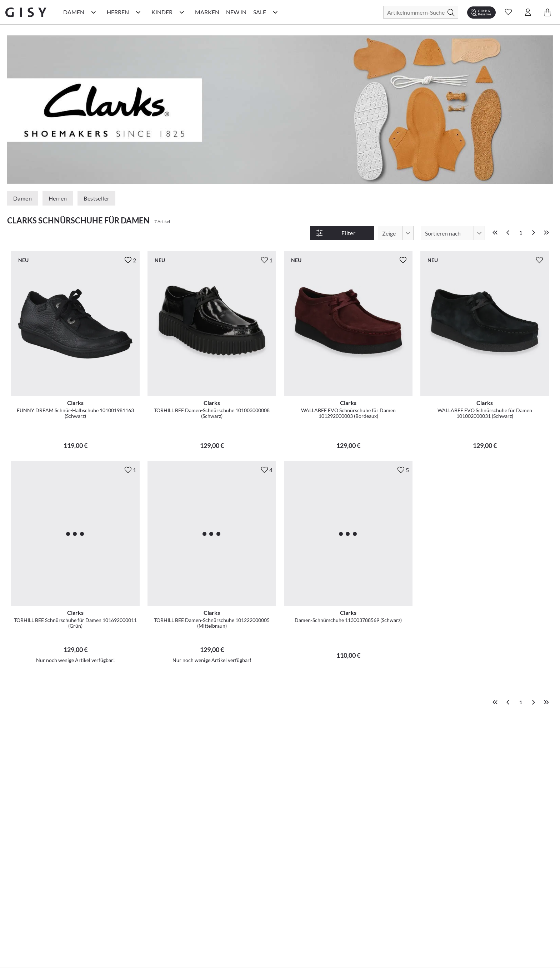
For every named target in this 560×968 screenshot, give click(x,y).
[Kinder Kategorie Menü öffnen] (182, 12)
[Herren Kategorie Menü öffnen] (138, 12)
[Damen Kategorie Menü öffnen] (94, 12)
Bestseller (96, 198)
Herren (58, 198)
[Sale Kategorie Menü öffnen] (275, 12)
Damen (22, 198)
